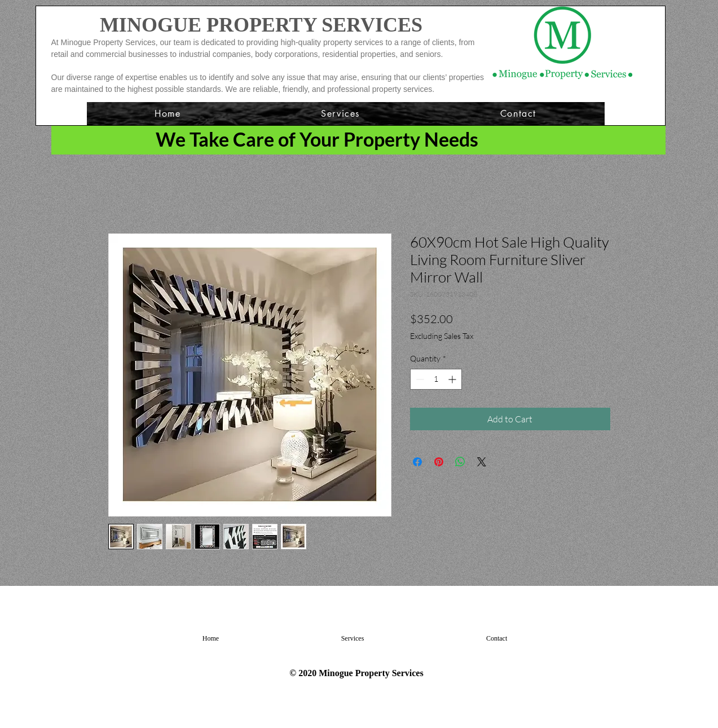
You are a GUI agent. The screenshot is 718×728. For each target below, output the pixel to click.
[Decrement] (419, 379)
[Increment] (453, 379)
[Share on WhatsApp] (460, 462)
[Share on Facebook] (417, 462)
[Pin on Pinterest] (439, 462)
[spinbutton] (436, 379)
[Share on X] (482, 462)
